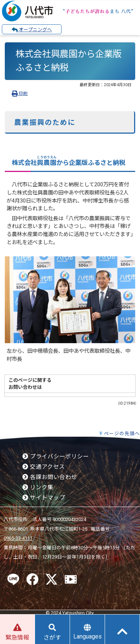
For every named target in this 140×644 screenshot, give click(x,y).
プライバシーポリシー (56, 457)
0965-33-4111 (18, 538)
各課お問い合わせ (50, 477)
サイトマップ (44, 498)
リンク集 (38, 488)
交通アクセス (44, 467)
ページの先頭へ (122, 434)
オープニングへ (32, 30)
